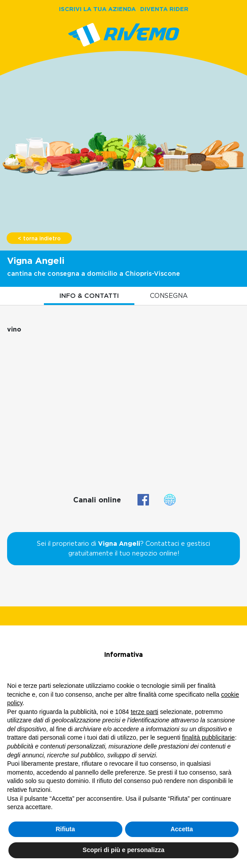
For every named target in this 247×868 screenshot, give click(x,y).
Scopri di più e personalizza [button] (123, 850)
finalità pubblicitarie (209, 737)
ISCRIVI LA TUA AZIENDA (97, 9)
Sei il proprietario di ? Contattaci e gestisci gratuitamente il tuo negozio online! (123, 548)
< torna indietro (39, 239)
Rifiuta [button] (65, 829)
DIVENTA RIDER (164, 9)
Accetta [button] (182, 829)
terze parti (145, 712)
